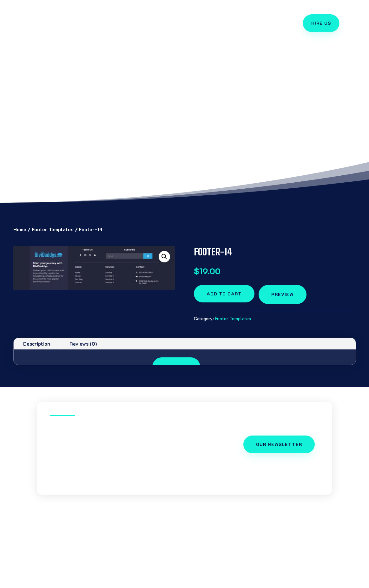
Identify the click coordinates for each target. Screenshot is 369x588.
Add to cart (224, 294)
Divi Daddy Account (285, 582)
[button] (164, 257)
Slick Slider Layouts (202, 582)
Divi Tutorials (102, 582)
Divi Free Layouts (148, 582)
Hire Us (321, 23)
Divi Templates (116, 19)
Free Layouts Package (177, 19)
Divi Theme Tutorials (245, 19)
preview (283, 294)
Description (37, 344)
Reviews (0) (83, 344)
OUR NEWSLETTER (279, 444)
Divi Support (184, 28)
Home (20, 229)
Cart (323, 582)
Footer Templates (53, 229)
